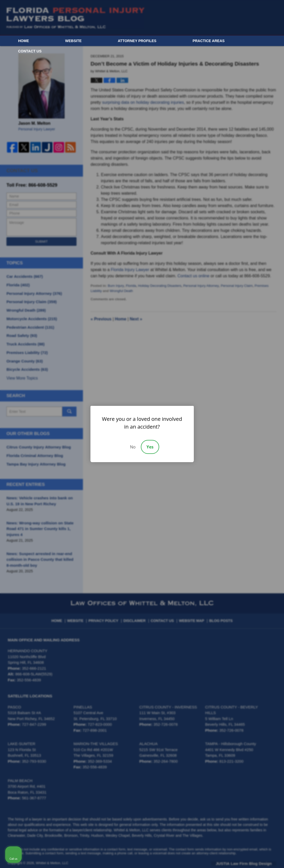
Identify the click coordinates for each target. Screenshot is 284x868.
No (133, 447)
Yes (150, 447)
